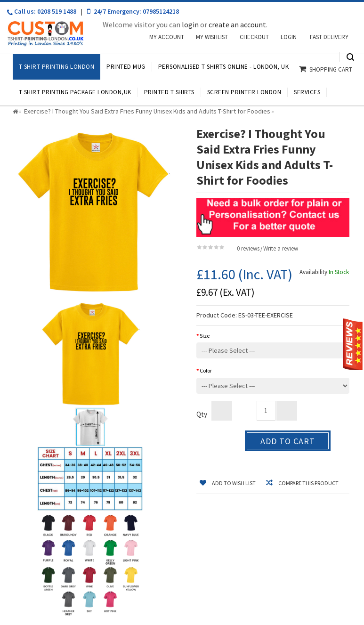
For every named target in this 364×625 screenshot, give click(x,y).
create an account (237, 24)
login (190, 24)
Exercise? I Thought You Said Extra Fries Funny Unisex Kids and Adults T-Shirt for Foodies (147, 111)
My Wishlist (212, 37)
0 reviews (248, 248)
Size (205, 336)
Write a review (281, 248)
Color (206, 370)
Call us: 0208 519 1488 (38, 12)
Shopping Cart (331, 69)
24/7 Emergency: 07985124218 (133, 11)
